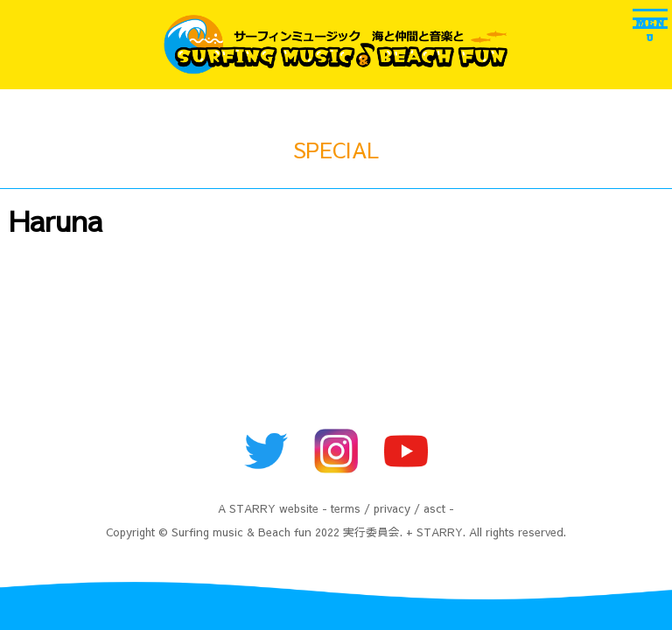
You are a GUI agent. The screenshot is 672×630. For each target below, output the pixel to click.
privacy (392, 508)
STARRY (252, 508)
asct (434, 508)
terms (346, 508)
